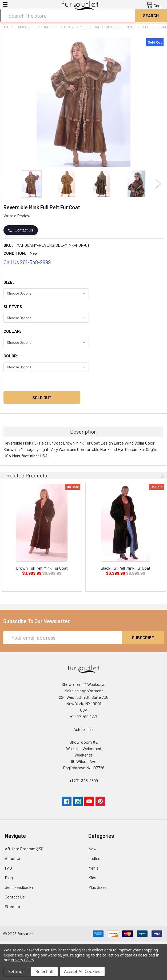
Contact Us (21, 230)
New (92, 849)
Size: (9, 282)
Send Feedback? (19, 887)
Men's (93, 868)
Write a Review (17, 216)
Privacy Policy (22, 960)
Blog (9, 877)
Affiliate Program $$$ (24, 849)
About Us (13, 858)
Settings (16, 971)
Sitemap (12, 906)
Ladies (94, 858)
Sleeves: (14, 306)
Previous (9, 184)
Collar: (12, 331)
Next (158, 184)
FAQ (8, 868)
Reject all (44, 971)
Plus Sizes (98, 887)
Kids (92, 877)
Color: (11, 356)
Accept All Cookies (82, 971)
